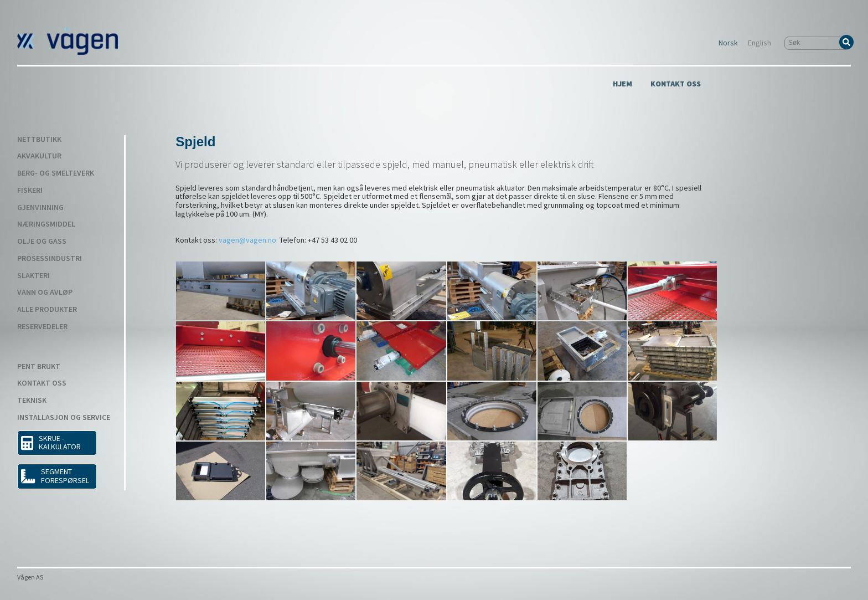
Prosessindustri (50, 259)
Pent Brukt (39, 367)
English (759, 43)
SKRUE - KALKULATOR (51, 443)
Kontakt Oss (676, 84)
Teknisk (32, 401)
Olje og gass (42, 242)
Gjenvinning (40, 208)
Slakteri (33, 276)
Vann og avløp (45, 293)
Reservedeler (42, 327)
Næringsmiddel (46, 224)
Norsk (728, 43)
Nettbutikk (39, 140)
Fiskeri (30, 191)
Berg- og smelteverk (56, 173)
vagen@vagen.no (247, 240)
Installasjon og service (64, 418)
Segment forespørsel (55, 476)
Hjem (622, 84)
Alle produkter (47, 310)
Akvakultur (39, 156)
